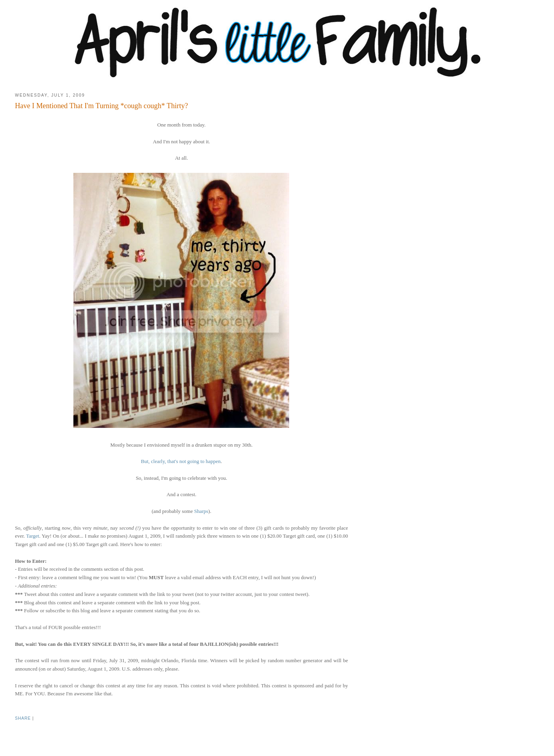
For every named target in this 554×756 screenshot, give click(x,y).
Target (33, 536)
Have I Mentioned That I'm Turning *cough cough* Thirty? (101, 106)
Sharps (201, 511)
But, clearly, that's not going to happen (181, 461)
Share (23, 718)
